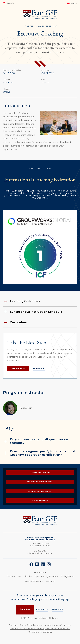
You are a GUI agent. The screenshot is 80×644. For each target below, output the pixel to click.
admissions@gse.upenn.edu (40, 553)
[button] (72, 3)
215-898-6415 (40, 551)
